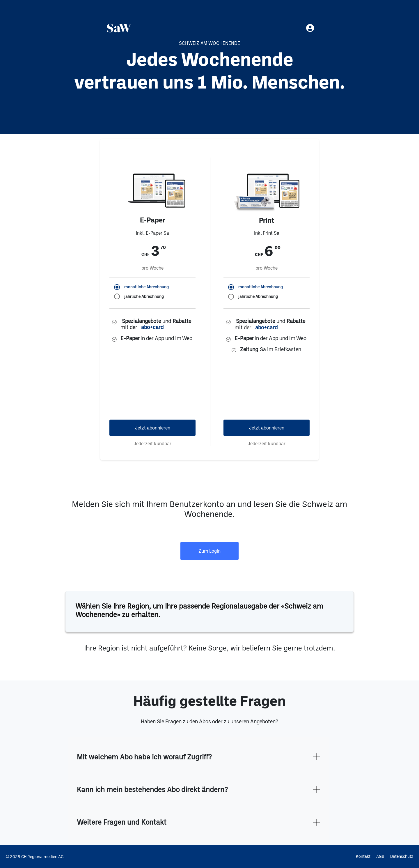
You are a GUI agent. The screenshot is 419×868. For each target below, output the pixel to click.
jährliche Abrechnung (144, 296)
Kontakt (363, 856)
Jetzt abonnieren (153, 428)
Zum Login (210, 551)
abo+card (152, 327)
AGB (380, 856)
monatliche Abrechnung (147, 287)
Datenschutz (402, 856)
